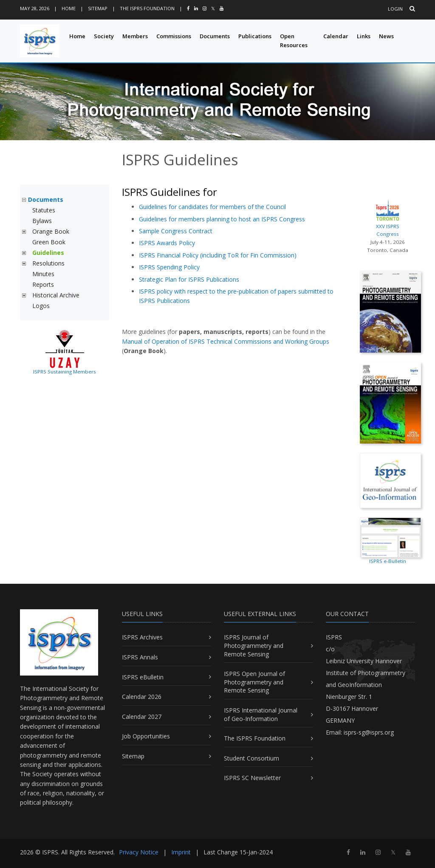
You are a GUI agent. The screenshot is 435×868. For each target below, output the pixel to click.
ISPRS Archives (142, 637)
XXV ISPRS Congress (387, 217)
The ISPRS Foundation (147, 8)
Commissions (174, 36)
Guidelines (48, 253)
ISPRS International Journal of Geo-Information (261, 714)
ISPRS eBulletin (143, 677)
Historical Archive (56, 295)
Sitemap (98, 8)
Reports (43, 284)
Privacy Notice (139, 852)
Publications (255, 36)
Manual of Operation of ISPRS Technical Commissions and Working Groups (226, 341)
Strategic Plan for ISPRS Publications (189, 279)
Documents (215, 36)
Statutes (44, 210)
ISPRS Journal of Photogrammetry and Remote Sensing (254, 645)
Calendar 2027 (142, 717)
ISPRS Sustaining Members (65, 372)
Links (364, 36)
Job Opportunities (146, 736)
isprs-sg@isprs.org (369, 732)
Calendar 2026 (142, 697)
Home (69, 8)
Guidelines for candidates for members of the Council (212, 207)
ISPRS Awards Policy (167, 243)
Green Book (49, 242)
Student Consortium (251, 758)
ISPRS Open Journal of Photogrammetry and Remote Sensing (254, 682)
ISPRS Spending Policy (169, 267)
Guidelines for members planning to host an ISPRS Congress (222, 219)
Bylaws (42, 221)
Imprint (181, 852)
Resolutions (48, 263)
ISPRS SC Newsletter (252, 778)
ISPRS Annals (140, 657)
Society (104, 36)
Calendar (336, 36)
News (386, 36)
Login (395, 9)
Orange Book (51, 231)
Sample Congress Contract (176, 231)
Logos (41, 306)
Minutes (43, 274)
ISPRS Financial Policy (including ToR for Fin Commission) (218, 255)
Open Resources (294, 41)
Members (135, 36)
